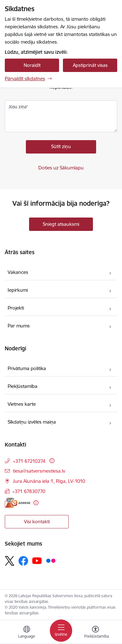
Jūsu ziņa (18, 107)
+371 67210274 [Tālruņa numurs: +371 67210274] (29, 461)
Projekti (16, 308)
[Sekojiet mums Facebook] (23, 561)
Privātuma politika (27, 368)
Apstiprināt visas (90, 65)
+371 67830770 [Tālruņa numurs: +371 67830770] (29, 491)
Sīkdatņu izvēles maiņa (32, 422)
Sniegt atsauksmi (61, 224)
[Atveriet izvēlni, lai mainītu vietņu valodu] (27, 633)
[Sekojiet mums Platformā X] (10, 561)
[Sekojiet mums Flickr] (51, 561)
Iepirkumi (18, 290)
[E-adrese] (18, 503)
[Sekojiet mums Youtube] (37, 561)
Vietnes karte (22, 404)
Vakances (18, 272)
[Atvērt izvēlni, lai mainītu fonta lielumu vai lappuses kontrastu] (95, 633)
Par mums (19, 326)
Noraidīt (32, 65)
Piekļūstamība (23, 386)
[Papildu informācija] (52, 461)
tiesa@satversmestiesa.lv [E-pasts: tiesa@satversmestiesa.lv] (39, 471)
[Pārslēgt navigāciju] (61, 631)
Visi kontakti (37, 522)
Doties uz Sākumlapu (61, 168)
